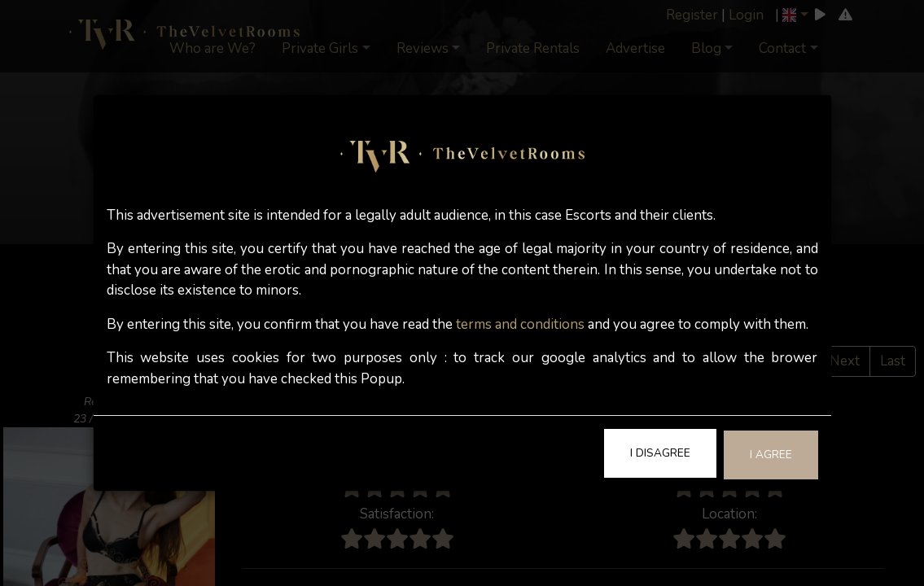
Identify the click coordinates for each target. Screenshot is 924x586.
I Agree (771, 455)
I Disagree (660, 453)
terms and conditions (520, 324)
